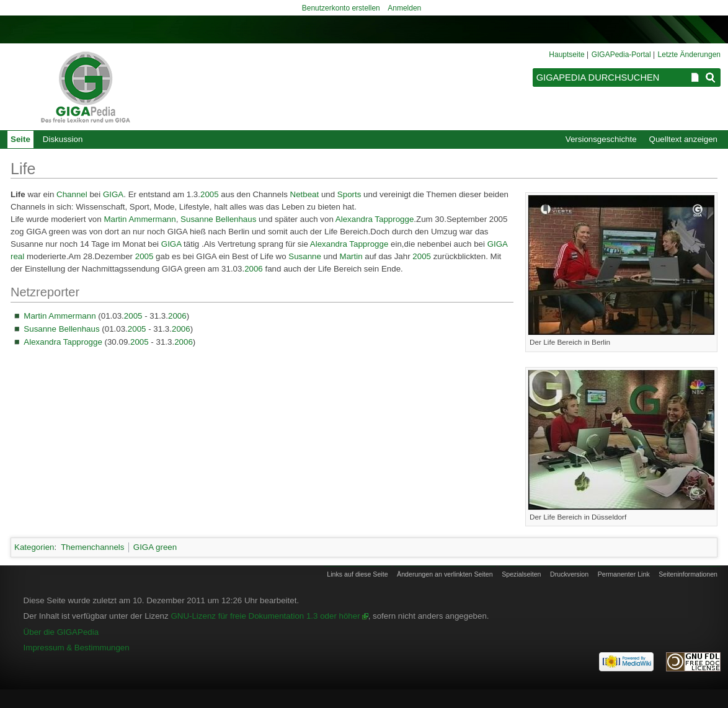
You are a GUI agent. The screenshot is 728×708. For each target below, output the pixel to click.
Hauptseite (566, 55)
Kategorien (34, 547)
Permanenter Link (624, 574)
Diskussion (63, 139)
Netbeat (305, 194)
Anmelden (404, 8)
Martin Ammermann (140, 219)
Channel (72, 194)
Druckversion (569, 574)
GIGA (113, 194)
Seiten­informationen (688, 574)
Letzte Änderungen (689, 55)
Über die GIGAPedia (61, 632)
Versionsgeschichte (601, 139)
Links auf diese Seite (357, 574)
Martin (351, 256)
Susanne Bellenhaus (218, 219)
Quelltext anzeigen (683, 139)
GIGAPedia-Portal (621, 55)
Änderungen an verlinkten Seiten (445, 574)
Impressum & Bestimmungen (77, 648)
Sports (349, 194)
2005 (210, 194)
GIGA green (155, 547)
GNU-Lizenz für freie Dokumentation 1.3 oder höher (265, 616)
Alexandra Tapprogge (375, 219)
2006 (254, 269)
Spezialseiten (521, 574)
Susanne (305, 256)
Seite (20, 139)
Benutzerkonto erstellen (341, 8)
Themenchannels (92, 547)
